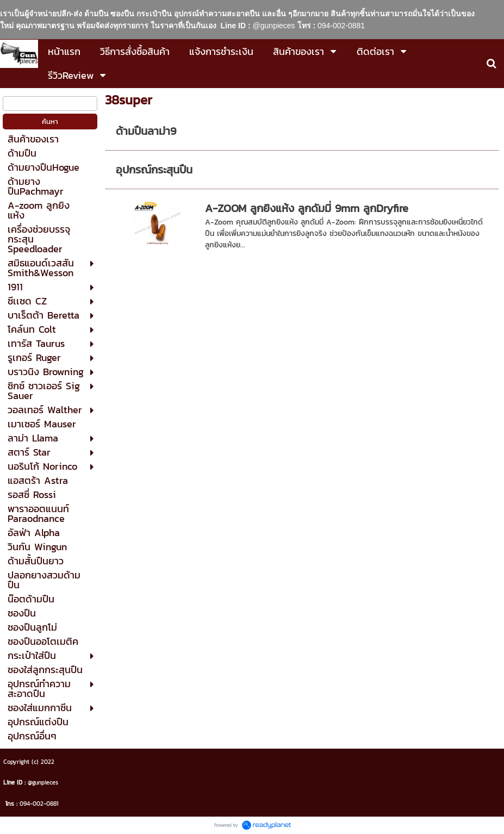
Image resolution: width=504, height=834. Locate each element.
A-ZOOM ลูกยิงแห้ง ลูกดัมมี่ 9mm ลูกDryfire (307, 208)
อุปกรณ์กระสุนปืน (154, 170)
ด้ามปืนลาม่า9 (146, 131)
